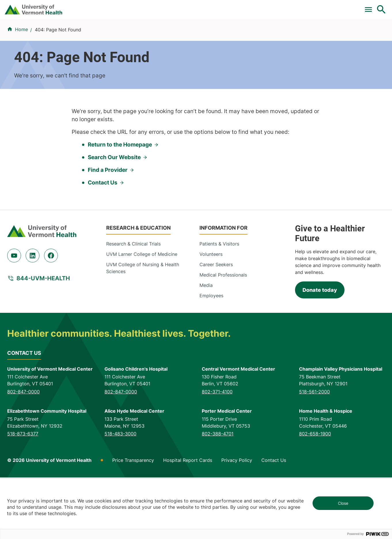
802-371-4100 (217, 453)
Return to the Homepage (120, 206)
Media (206, 347)
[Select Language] (323, 6)
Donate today (320, 352)
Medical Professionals (223, 336)
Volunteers (211, 316)
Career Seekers (216, 326)
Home (21, 64)
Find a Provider (138, 35)
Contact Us (103, 244)
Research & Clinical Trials (133, 305)
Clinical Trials (161, 7)
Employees (211, 357)
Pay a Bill (127, 7)
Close (343, 503)
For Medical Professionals (214, 7)
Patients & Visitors (287, 35)
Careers (287, 7)
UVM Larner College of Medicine (142, 316)
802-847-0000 (23, 453)
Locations (245, 35)
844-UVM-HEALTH (43, 340)
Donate (260, 7)
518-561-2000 (314, 453)
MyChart (371, 7)
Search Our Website (114, 219)
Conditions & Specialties (195, 35)
